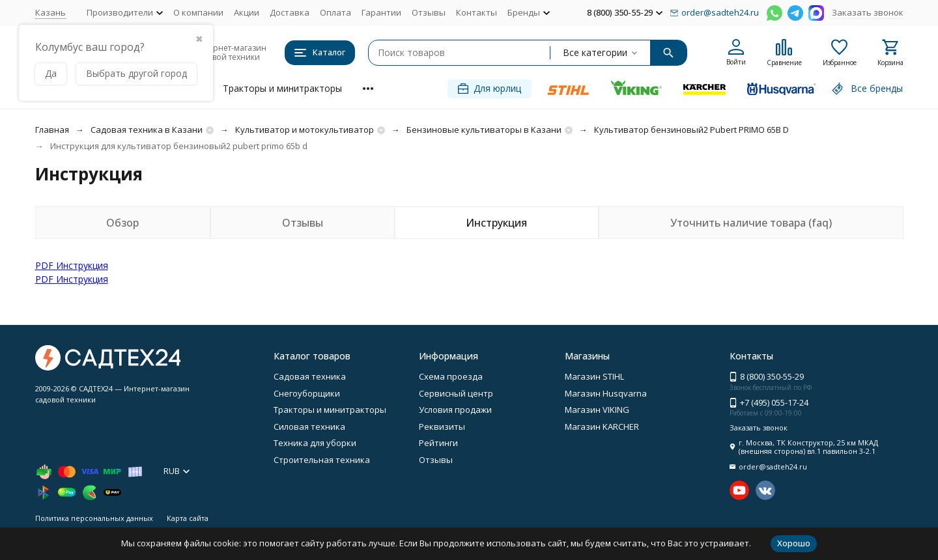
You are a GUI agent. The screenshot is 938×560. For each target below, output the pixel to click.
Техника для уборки (315, 443)
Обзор (122, 223)
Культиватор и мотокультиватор (305, 130)
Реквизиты (442, 427)
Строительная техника (322, 460)
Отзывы (429, 12)
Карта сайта (188, 518)
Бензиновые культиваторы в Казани (484, 130)
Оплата (335, 12)
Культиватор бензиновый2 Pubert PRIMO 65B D (691, 130)
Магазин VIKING (597, 410)
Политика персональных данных (94, 518)
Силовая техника (309, 427)
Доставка (290, 12)
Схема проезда (451, 376)
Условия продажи (455, 410)
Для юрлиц (490, 88)
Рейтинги (438, 443)
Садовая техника (310, 376)
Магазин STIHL (594, 376)
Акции (247, 12)
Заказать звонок (868, 12)
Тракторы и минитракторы (282, 88)
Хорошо (794, 543)
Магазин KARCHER (602, 427)
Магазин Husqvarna (606, 393)
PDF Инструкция (72, 265)
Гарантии (381, 12)
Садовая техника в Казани (147, 130)
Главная (52, 130)
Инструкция (496, 223)
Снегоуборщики (307, 393)
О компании (198, 12)
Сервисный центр (456, 393)
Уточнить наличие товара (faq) (751, 223)
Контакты (476, 12)
